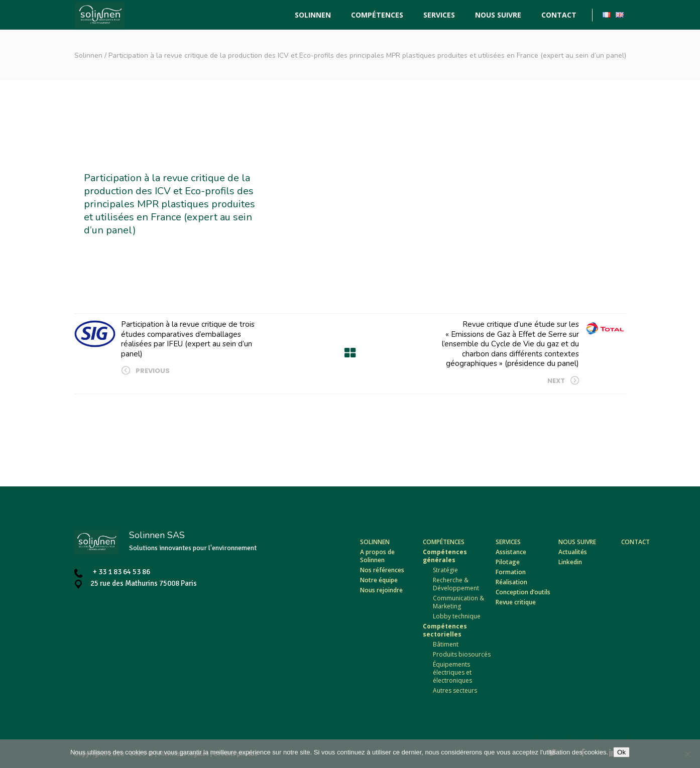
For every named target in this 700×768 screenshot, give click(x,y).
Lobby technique (457, 616)
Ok (621, 752)
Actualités (573, 552)
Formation (511, 572)
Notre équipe (379, 580)
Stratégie (445, 570)
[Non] (687, 754)
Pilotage (508, 562)
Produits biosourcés (462, 654)
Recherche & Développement (456, 584)
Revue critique (516, 602)
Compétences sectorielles (445, 630)
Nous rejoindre (381, 590)
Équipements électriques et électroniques (452, 672)
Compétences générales (445, 556)
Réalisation (511, 582)
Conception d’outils (523, 592)
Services (508, 542)
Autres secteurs (455, 690)
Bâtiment (446, 644)
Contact (635, 542)
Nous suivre (577, 542)
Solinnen (88, 55)
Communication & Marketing (458, 602)
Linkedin (570, 562)
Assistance (511, 552)
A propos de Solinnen (377, 556)
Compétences (444, 542)
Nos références (382, 570)
